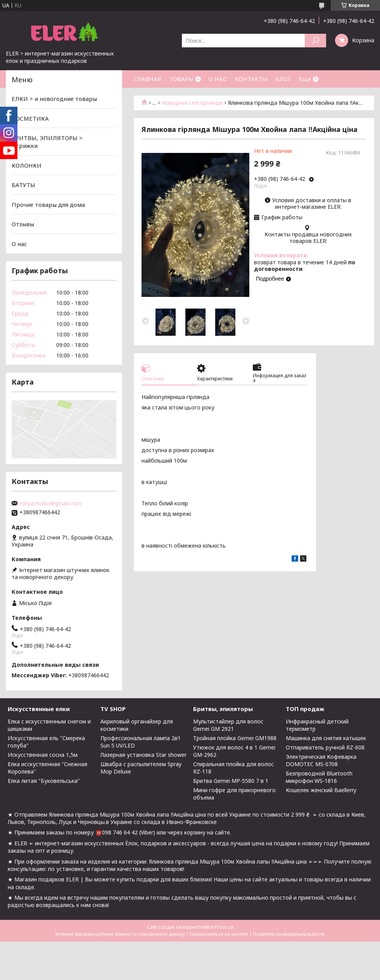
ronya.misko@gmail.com (50, 503)
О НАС (218, 79)
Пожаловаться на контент (219, 934)
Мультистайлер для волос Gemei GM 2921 (228, 725)
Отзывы (23, 224)
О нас (19, 244)
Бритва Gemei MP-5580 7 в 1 (231, 781)
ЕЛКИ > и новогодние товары (54, 99)
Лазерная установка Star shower (143, 755)
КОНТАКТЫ (251, 79)
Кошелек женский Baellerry (321, 790)
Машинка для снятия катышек (326, 738)
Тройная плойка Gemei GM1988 (235, 738)
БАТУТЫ (23, 185)
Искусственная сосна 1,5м (43, 755)
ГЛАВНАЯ (148, 79)
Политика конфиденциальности (289, 934)
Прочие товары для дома (48, 205)
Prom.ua (224, 927)
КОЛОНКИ (27, 165)
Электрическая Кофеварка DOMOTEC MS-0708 (321, 760)
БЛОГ (283, 79)
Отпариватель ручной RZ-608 (325, 747)
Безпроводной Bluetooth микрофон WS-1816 (319, 777)
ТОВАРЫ (181, 79)
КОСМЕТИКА (30, 118)
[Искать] (315, 41)
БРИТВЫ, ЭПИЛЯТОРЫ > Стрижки (47, 142)
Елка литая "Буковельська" (44, 781)
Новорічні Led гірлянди (192, 103)
